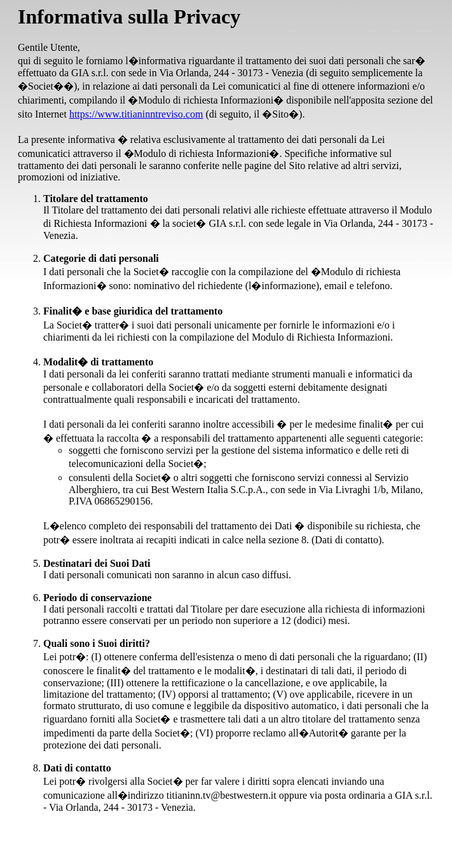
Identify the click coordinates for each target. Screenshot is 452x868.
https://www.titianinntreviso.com (136, 114)
